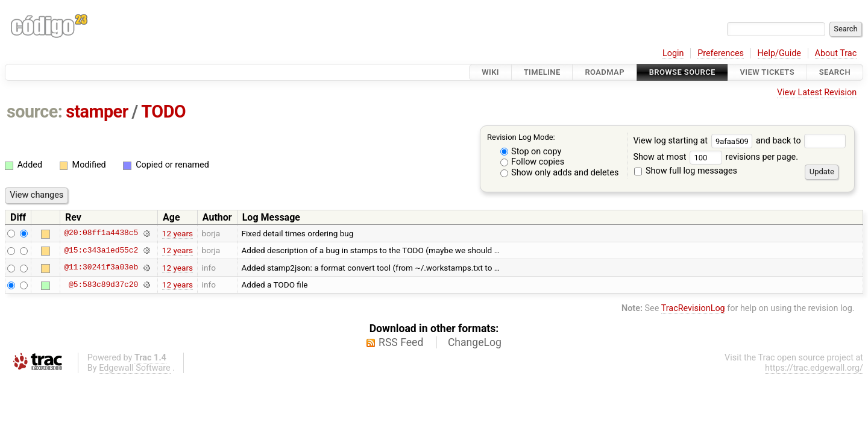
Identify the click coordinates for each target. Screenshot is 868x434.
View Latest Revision (817, 93)
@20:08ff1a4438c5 (101, 233)
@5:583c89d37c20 (103, 285)
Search (835, 72)
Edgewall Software (135, 368)
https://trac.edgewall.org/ (814, 368)
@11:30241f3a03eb (101, 268)
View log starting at (694, 141)
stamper (97, 112)
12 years (178, 233)
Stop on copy (531, 152)
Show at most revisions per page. (715, 157)
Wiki (490, 72)
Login (673, 53)
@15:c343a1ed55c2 (101, 250)
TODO (163, 112)
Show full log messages (686, 171)
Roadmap (605, 72)
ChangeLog (475, 342)
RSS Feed (401, 342)
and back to (801, 141)
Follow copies (533, 162)
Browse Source (682, 72)
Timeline (542, 72)
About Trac (836, 53)
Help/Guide (779, 53)
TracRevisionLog (693, 308)
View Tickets (767, 72)
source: (35, 112)
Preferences (721, 53)
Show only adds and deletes (560, 173)
